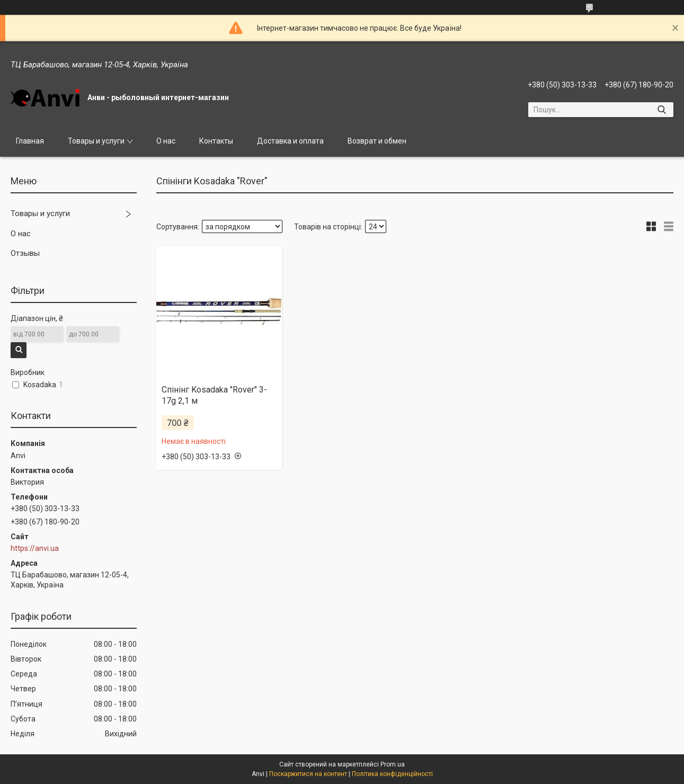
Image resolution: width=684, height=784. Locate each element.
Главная (30, 141)
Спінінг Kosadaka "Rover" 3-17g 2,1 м (214, 395)
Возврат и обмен (377, 141)
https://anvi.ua (35, 548)
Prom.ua (393, 764)
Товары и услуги (96, 141)
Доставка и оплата (290, 141)
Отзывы (25, 253)
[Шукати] (661, 110)
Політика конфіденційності (392, 774)
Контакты (216, 141)
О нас (166, 141)
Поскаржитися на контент (308, 774)
